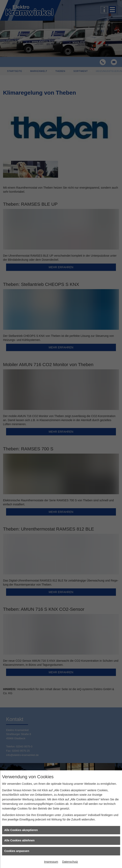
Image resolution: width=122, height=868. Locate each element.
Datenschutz (70, 862)
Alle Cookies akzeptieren (21, 830)
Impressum (51, 862)
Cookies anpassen (17, 851)
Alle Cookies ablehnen (19, 840)
